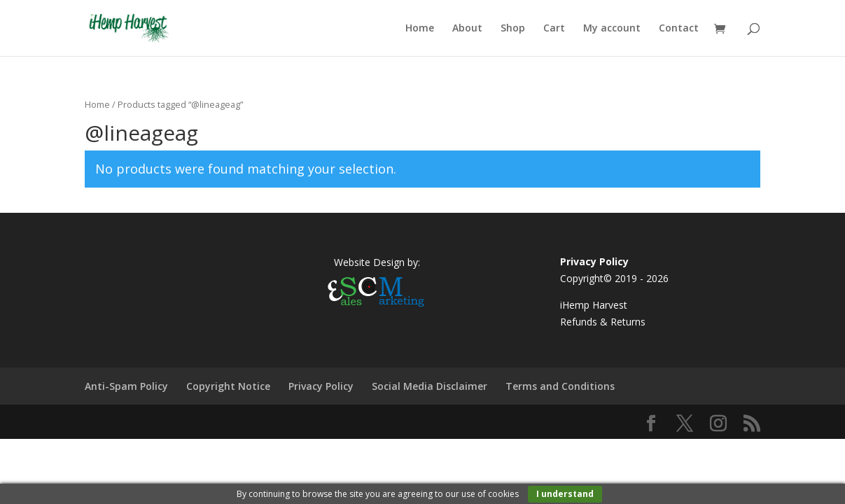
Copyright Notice (228, 386)
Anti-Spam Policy (126, 386)
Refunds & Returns (603, 322)
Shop (513, 29)
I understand (565, 494)
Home (420, 29)
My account (612, 29)
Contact (679, 29)
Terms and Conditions (560, 386)
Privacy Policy (321, 386)
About (467, 29)
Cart (554, 29)
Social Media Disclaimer (430, 386)
